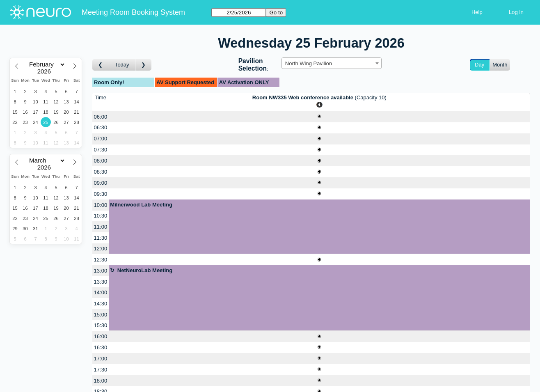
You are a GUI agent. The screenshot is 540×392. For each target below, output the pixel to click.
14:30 (101, 304)
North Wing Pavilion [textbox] (309, 63)
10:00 (101, 205)
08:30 (101, 172)
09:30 (101, 194)
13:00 (101, 271)
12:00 (101, 249)
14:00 (101, 292)
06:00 (101, 117)
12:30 (101, 260)
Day (479, 65)
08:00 (101, 161)
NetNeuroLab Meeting (145, 270)
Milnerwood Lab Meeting (141, 205)
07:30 (101, 150)
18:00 (101, 381)
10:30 (101, 216)
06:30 (101, 127)
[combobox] (332, 63)
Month (500, 65)
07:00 (101, 139)
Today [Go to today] (122, 65)
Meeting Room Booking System (133, 12)
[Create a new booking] (319, 117)
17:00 (101, 359)
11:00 (101, 227)
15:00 (101, 315)
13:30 (101, 282)
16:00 (101, 336)
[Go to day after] (144, 65)
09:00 (101, 183)
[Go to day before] (101, 65)
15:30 (101, 325)
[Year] (46, 71)
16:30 (101, 347)
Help (477, 12)
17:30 (101, 370)
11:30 (101, 238)
